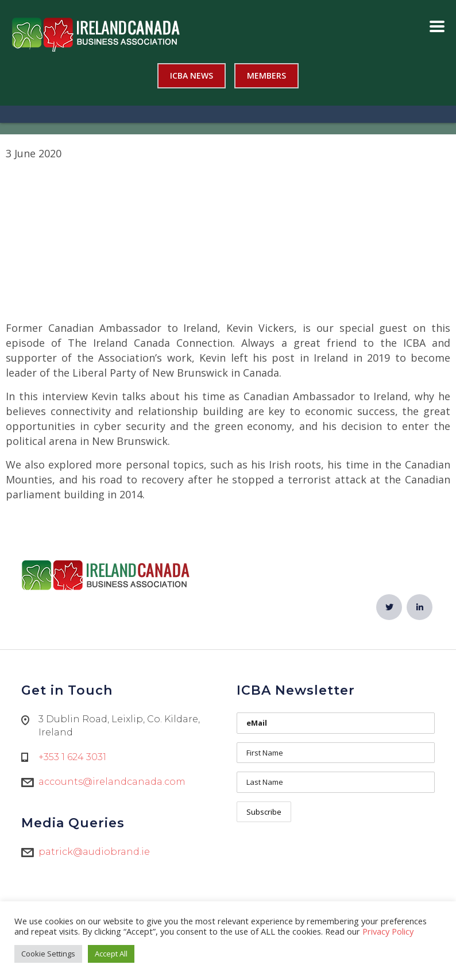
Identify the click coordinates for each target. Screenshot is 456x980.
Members (266, 75)
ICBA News (192, 75)
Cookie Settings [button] (48, 954)
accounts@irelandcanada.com (112, 782)
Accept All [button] (111, 954)
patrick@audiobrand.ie (94, 852)
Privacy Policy (388, 931)
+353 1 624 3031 (72, 757)
